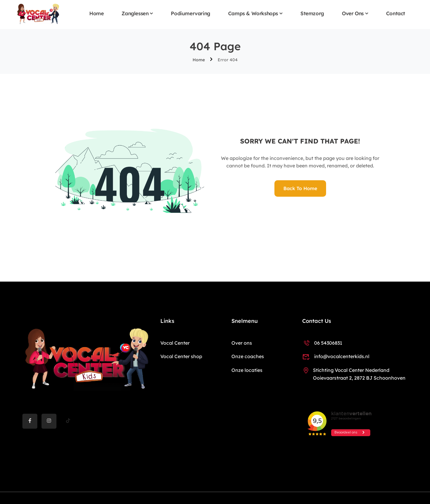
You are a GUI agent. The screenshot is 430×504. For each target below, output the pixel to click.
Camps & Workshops (253, 13)
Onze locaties (247, 370)
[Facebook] (30, 421)
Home (96, 13)
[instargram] (49, 421)
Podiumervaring (190, 13)
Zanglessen (135, 13)
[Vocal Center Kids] (38, 14)
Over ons (353, 13)
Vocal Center (175, 343)
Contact (396, 13)
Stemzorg (312, 13)
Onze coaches (248, 356)
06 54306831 (322, 343)
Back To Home (300, 188)
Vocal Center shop (181, 356)
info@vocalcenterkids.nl (336, 356)
